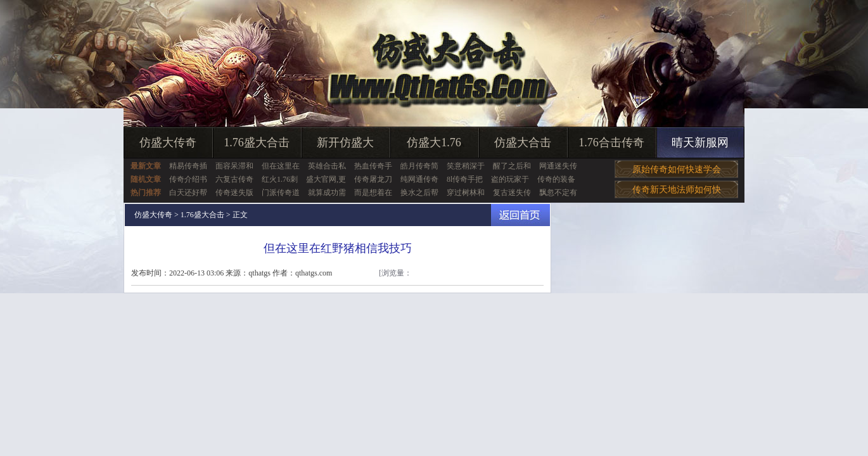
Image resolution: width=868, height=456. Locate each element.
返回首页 (520, 215)
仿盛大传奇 (168, 142)
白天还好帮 (188, 193)
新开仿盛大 (345, 142)
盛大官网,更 (326, 179)
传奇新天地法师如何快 (677, 190)
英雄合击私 (327, 166)
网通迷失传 (558, 166)
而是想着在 (373, 193)
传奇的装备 (556, 179)
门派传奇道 (281, 193)
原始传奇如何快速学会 (677, 169)
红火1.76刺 (280, 179)
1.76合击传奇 (611, 142)
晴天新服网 (700, 142)
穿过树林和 (466, 193)
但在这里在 (281, 166)
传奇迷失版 (234, 193)
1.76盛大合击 (257, 142)
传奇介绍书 (188, 179)
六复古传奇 (234, 179)
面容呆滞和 (234, 166)
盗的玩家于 (510, 179)
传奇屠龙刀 (373, 179)
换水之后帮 (419, 193)
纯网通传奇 (419, 179)
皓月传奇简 (419, 166)
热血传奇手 (373, 166)
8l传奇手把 (465, 179)
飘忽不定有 (558, 193)
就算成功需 (327, 193)
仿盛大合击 (523, 142)
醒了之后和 (512, 166)
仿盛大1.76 (434, 142)
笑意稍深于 (466, 166)
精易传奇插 (188, 166)
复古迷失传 (512, 193)
